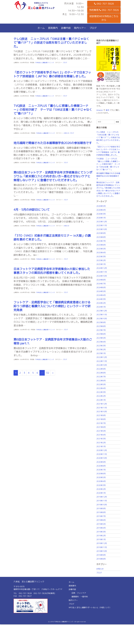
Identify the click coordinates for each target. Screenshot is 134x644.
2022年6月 (101, 381)
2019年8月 (101, 512)
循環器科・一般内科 (80, 597)
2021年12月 (102, 404)
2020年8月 (101, 466)
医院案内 (53, 28)
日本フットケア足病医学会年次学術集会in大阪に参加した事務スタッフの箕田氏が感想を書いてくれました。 (52, 271)
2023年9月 (101, 322)
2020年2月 (101, 489)
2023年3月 (101, 346)
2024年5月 (101, 291)
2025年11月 (102, 225)
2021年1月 (101, 446)
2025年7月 (101, 241)
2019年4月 (101, 528)
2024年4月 (101, 295)
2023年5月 (101, 338)
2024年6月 (101, 287)
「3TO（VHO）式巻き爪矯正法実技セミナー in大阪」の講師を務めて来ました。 (52, 237)
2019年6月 (101, 520)
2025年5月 (101, 249)
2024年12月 (102, 268)
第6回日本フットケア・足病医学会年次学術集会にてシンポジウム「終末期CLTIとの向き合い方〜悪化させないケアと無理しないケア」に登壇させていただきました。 (53, 176)
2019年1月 (101, 539)
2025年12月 (102, 222)
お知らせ (66, 133)
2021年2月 (101, 443)
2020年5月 (101, 477)
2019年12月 (102, 497)
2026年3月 (101, 214)
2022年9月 (101, 369)
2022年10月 (102, 365)
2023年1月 (101, 353)
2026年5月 (101, 206)
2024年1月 (101, 307)
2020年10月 (102, 458)
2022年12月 (102, 357)
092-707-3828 (104, 4)
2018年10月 (102, 551)
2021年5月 (101, 431)
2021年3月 (101, 439)
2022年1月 (101, 400)
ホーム (41, 28)
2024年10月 (102, 276)
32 (48, 373)
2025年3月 (101, 257)
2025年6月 (101, 245)
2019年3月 (101, 532)
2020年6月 (101, 474)
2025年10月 (102, 229)
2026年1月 (101, 218)
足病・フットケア (79, 593)
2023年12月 (102, 311)
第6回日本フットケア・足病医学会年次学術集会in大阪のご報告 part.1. (53, 341)
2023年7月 (101, 330)
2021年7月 (101, 423)
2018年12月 (102, 543)
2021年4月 (101, 435)
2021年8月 (101, 419)
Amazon (100, 110)
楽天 (108, 110)
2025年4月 (101, 253)
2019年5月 (101, 524)
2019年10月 (102, 505)
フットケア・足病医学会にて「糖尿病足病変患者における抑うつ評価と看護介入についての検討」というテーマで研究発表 (52, 306)
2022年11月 (102, 361)
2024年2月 (101, 303)
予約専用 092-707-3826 (104, 10)
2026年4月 (101, 210)
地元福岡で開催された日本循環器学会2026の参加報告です (53, 143)
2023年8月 (101, 326)
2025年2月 (101, 260)
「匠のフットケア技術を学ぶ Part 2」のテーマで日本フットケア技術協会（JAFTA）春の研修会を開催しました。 (52, 74)
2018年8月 (101, 559)
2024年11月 (102, 272)
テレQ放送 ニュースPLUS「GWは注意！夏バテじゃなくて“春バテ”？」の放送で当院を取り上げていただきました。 (51, 43)
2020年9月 (101, 462)
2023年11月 (102, 315)
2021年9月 (101, 415)
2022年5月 (101, 384)
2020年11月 (102, 454)
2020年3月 (101, 485)
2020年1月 (101, 493)
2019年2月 (101, 536)
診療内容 (66, 28)
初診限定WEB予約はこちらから (104, 18)
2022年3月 (101, 392)
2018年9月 (101, 555)
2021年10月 (102, 412)
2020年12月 (102, 450)
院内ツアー (80, 28)
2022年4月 (101, 388)
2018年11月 (102, 547)
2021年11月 (102, 408)
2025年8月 (101, 237)
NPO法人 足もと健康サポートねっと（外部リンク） (90, 607)
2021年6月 (101, 427)
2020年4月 (101, 481)
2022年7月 (101, 377)
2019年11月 (102, 501)
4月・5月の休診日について (32, 210)
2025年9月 (101, 233)
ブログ (93, 28)
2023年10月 (102, 319)
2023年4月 (101, 342)
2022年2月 (101, 396)
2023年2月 (101, 349)
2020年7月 (101, 470)
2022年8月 (101, 373)
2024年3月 (101, 299)
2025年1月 (101, 264)
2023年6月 (101, 334)
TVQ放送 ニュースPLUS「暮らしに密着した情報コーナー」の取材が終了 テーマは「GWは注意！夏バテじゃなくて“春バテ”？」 (53, 110)
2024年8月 (101, 280)
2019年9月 (101, 508)
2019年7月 (101, 516)
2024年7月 (101, 284)
